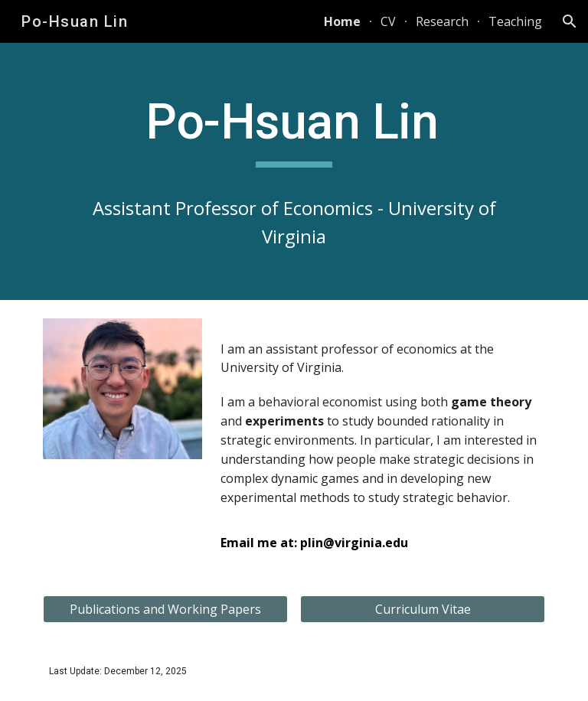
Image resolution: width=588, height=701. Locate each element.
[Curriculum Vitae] (422, 609)
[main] (294, 171)
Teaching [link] (515, 21)
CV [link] (388, 21)
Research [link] (442, 21)
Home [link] (342, 21)
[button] (570, 21)
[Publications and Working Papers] (165, 609)
